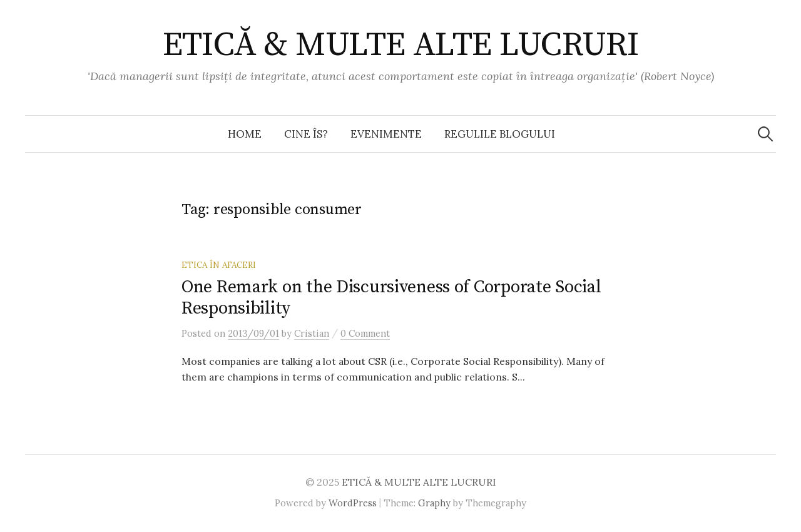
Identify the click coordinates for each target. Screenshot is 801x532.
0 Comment (365, 333)
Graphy (434, 503)
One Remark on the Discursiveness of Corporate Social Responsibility (391, 298)
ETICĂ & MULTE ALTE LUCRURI (401, 45)
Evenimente (386, 134)
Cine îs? (306, 134)
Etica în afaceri (219, 265)
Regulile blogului (500, 134)
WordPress (353, 503)
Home (245, 134)
